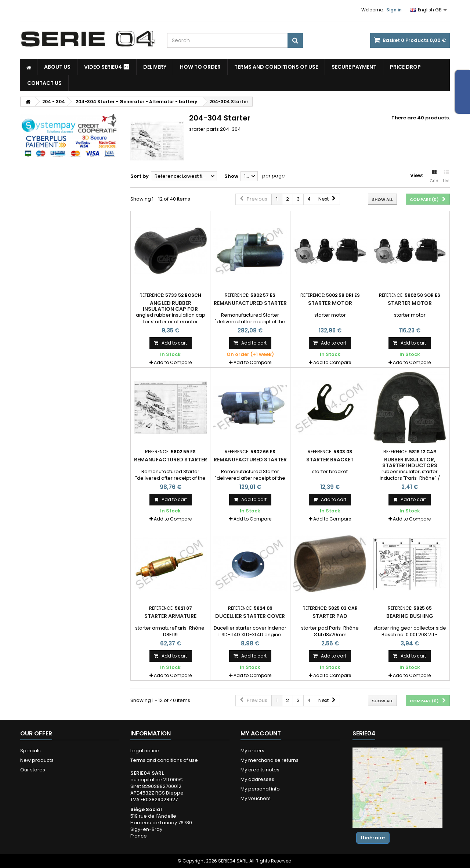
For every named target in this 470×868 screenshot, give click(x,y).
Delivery (155, 67)
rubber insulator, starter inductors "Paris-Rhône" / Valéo (410, 466)
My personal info (260, 789)
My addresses (257, 779)
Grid (434, 177)
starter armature (170, 616)
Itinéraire (373, 838)
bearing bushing (410, 616)
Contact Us (44, 83)
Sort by (140, 176)
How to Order (200, 67)
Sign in (394, 10)
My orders (252, 751)
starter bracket (330, 460)
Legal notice (145, 751)
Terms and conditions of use (276, 67)
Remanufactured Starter (250, 303)
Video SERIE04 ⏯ (107, 67)
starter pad (330, 616)
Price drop (405, 67)
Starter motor (330, 303)
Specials (30, 751)
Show (231, 176)
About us (57, 67)
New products (37, 760)
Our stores (33, 770)
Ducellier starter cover (250, 616)
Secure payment (354, 67)
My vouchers (256, 798)
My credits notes (260, 770)
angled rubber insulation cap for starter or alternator (171, 309)
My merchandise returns (270, 760)
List (446, 177)
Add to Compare (173, 362)
